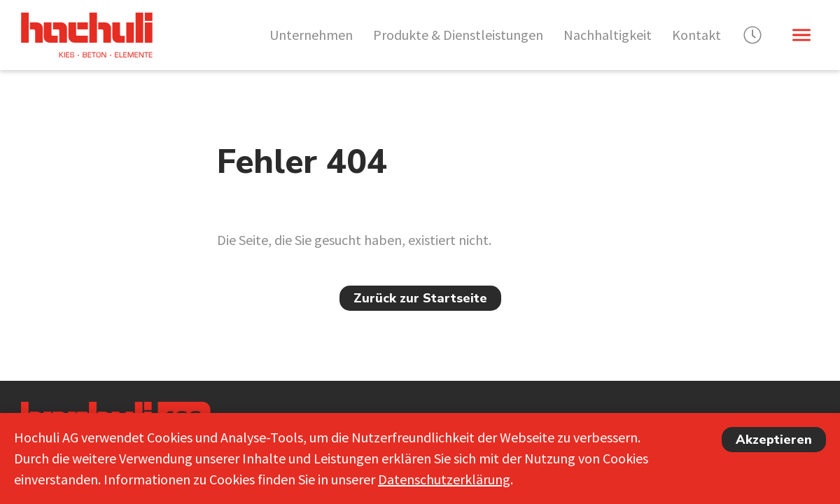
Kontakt (696, 35)
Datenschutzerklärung (444, 479)
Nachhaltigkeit (608, 35)
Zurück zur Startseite (420, 298)
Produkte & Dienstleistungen (458, 35)
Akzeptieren (774, 440)
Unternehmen (311, 35)
